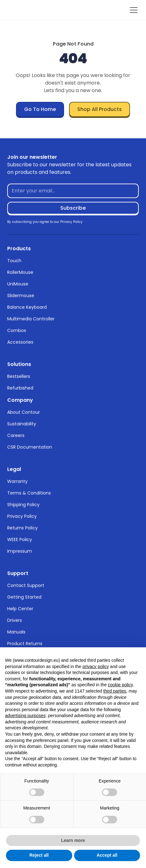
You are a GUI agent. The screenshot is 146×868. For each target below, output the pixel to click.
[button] (132, 10)
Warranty (17, 481)
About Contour (24, 412)
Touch (14, 261)
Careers (16, 435)
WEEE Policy (20, 539)
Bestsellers (19, 376)
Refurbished (20, 388)
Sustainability (22, 424)
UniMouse (18, 284)
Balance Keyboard (27, 307)
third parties (115, 691)
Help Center (20, 609)
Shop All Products (100, 109)
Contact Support (26, 585)
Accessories (20, 342)
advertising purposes (25, 716)
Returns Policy (22, 528)
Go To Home (40, 109)
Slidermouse (21, 296)
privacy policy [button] (96, 666)
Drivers (15, 620)
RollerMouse (20, 272)
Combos (17, 330)
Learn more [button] (73, 840)
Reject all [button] (39, 855)
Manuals (16, 632)
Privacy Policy (22, 516)
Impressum (20, 551)
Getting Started (24, 597)
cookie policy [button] (120, 685)
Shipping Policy (23, 505)
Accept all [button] (107, 855)
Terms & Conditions (29, 493)
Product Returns (25, 644)
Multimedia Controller (31, 319)
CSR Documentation (30, 447)
